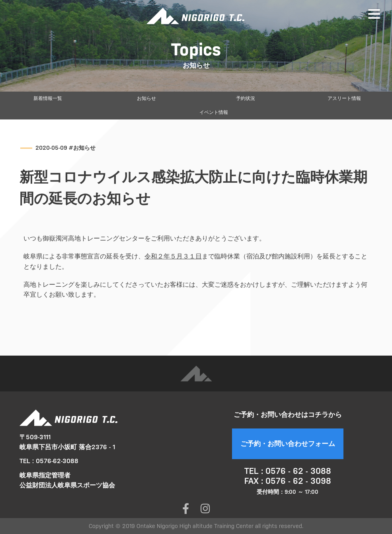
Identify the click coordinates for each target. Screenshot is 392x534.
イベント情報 (214, 112)
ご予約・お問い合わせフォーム (288, 444)
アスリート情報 (344, 98)
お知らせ (146, 98)
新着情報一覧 (48, 98)
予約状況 (246, 98)
